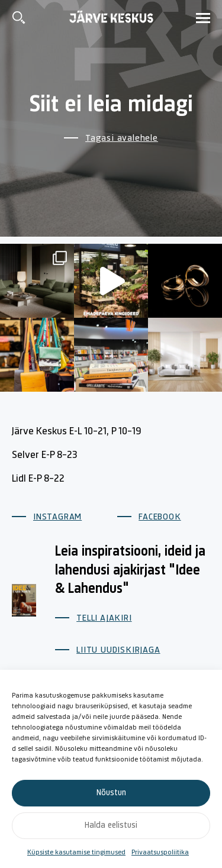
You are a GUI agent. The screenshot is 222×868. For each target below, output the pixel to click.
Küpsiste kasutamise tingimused (76, 853)
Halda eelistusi (111, 826)
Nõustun (111, 793)
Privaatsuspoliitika (160, 853)
